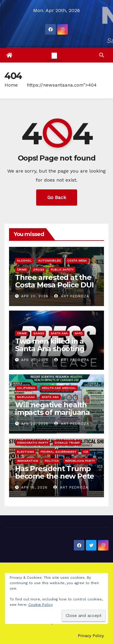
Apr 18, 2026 (34, 487)
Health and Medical (59, 388)
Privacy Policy (91, 636)
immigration (27, 461)
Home (11, 85)
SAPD (78, 333)
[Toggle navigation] (54, 55)
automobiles (49, 261)
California (26, 388)
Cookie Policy (41, 605)
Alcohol (24, 261)
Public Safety (62, 270)
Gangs (39, 333)
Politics (52, 461)
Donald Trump (67, 443)
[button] (102, 55)
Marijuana (26, 397)
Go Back (57, 197)
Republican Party (80, 461)
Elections (25, 452)
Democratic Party (32, 443)
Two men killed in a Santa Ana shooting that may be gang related (50, 352)
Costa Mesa (77, 261)
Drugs (39, 270)
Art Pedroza (72, 296)
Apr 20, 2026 (35, 296)
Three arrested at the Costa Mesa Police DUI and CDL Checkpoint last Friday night (54, 289)
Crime (22, 270)
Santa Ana (59, 333)
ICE (86, 452)
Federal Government (58, 452)
